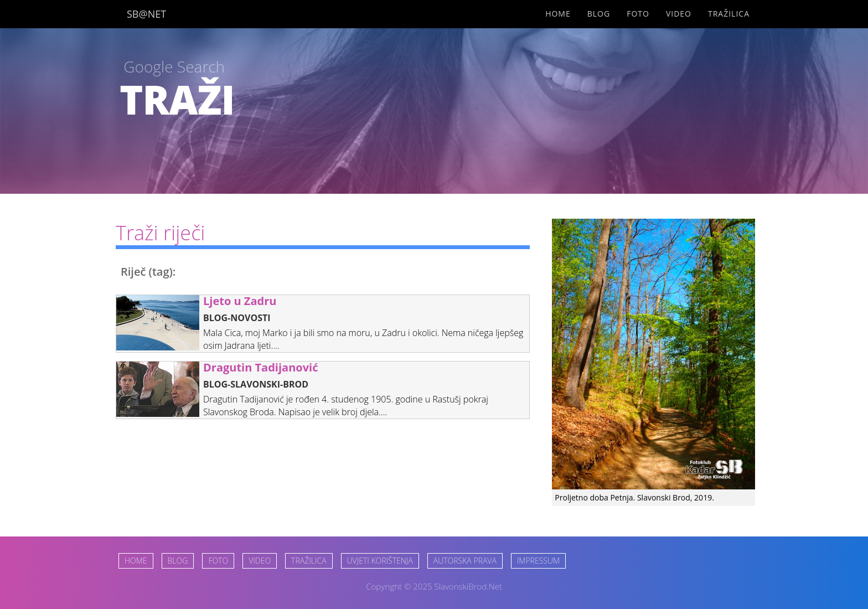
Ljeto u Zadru (240, 301)
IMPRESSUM (538, 561)
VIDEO (260, 561)
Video (679, 14)
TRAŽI (177, 99)
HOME (136, 561)
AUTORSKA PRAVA (465, 561)
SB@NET (146, 14)
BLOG (178, 561)
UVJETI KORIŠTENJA (380, 561)
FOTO (218, 561)
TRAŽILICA (309, 561)
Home (558, 14)
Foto (638, 14)
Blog (599, 14)
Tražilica (729, 14)
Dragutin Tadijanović (260, 367)
